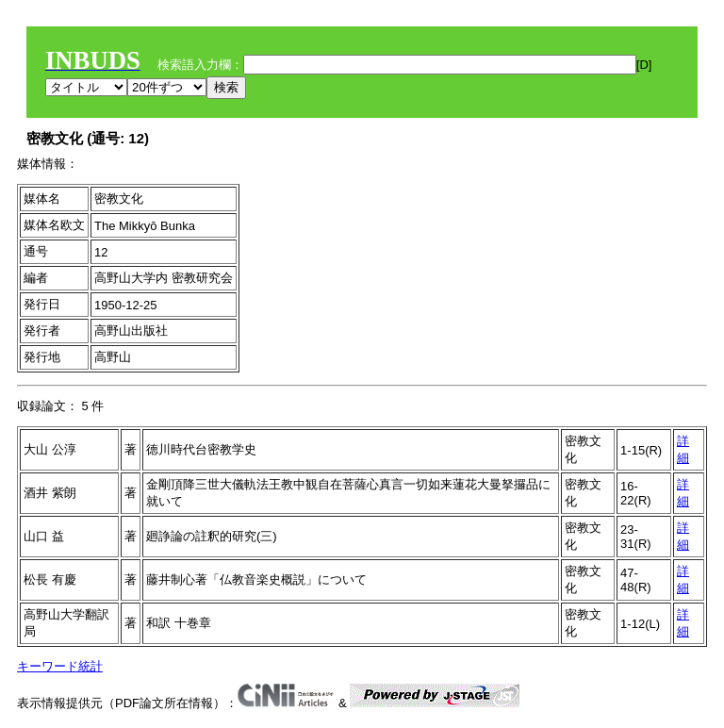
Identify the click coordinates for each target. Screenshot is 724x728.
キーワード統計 (60, 666)
